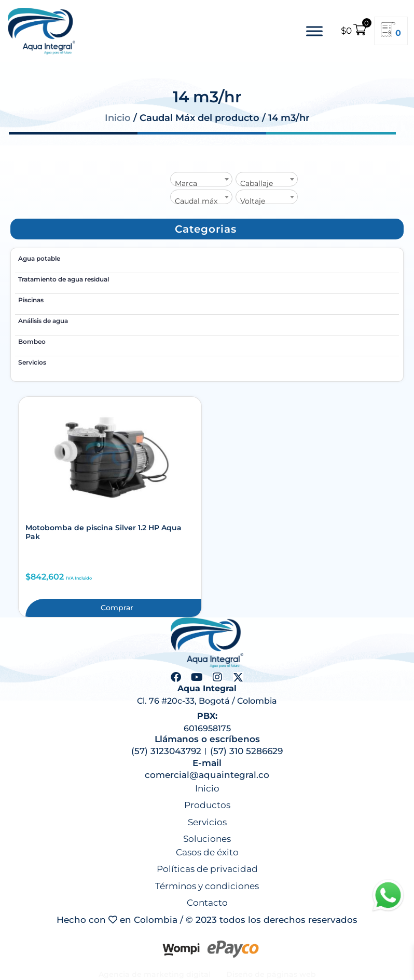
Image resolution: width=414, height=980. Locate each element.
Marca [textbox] (186, 183)
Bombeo (32, 341)
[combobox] (201, 179)
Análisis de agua (43, 321)
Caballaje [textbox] (257, 183)
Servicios (32, 362)
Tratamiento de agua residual (64, 279)
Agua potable (39, 258)
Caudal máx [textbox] (196, 201)
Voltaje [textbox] (253, 201)
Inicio (118, 118)
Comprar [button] (117, 608)
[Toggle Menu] (314, 31)
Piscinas (31, 300)
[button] (206, 229)
